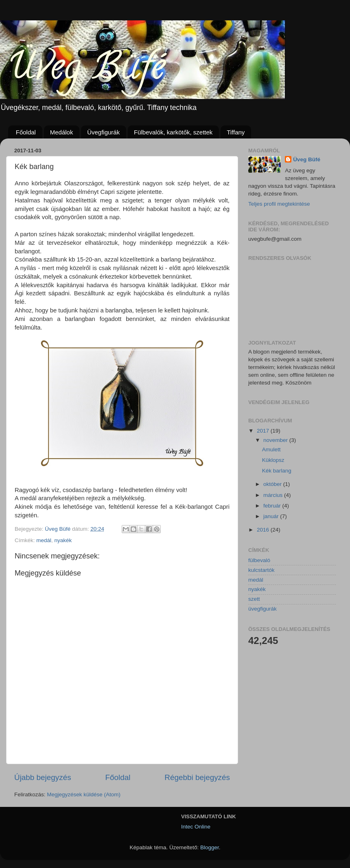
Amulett (271, 449)
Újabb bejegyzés (43, 777)
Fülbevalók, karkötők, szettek (173, 132)
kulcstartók (261, 570)
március (274, 495)
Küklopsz (273, 460)
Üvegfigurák (103, 132)
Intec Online (196, 827)
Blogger (210, 847)
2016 (264, 530)
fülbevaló (259, 560)
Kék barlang (277, 471)
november (276, 440)
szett (254, 599)
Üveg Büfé (307, 159)
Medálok (62, 132)
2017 (264, 431)
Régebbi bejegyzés (197, 777)
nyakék (63, 540)
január (272, 516)
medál (44, 540)
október (273, 484)
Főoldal (26, 132)
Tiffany (236, 132)
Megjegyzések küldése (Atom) (84, 794)
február (273, 506)
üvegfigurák (262, 609)
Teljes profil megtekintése (279, 204)
